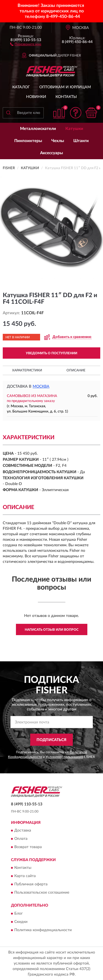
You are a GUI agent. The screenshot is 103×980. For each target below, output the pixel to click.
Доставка (23, 831)
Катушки (74, 129)
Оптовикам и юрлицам (65, 87)
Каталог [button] (21, 87)
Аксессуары (51, 153)
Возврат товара (28, 847)
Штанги (81, 141)
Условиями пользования (64, 757)
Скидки (21, 922)
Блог (19, 914)
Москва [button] (41, 387)
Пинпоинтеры (28, 141)
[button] (26, 44)
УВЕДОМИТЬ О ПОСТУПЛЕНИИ (51, 353)
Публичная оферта (31, 885)
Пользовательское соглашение (42, 893)
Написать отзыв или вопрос (52, 630)
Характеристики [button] (27, 370)
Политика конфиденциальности (43, 930)
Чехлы (58, 141)
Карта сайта (25, 876)
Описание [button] (76, 370)
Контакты (66, 97)
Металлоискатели (38, 129)
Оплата (21, 839)
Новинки (36, 97)
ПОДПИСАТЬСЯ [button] (51, 740)
